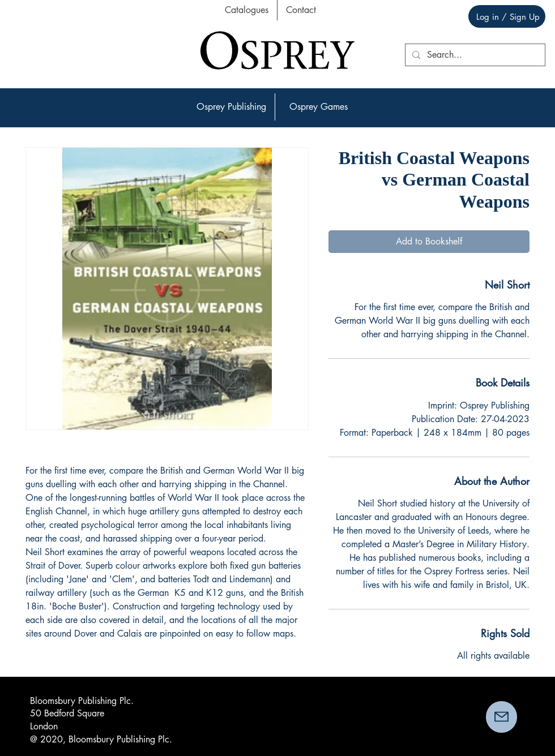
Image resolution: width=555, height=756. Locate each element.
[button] (231, 107)
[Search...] (474, 55)
